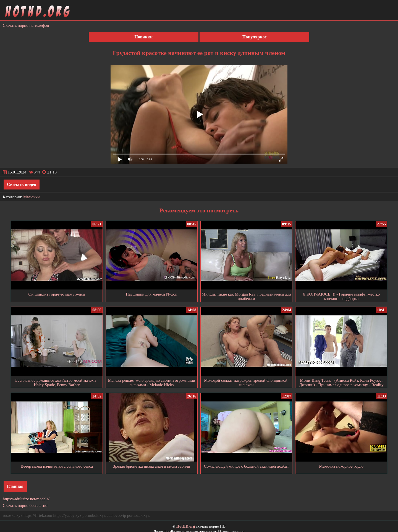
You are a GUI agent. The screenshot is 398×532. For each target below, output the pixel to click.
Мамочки (31, 197)
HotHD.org (186, 526)
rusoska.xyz (13, 515)
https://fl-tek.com (38, 515)
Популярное (255, 37)
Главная (15, 486)
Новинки (144, 37)
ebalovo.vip (116, 515)
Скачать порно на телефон (26, 25)
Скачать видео (22, 184)
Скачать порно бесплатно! (26, 505)
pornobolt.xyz (94, 515)
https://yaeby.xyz (67, 515)
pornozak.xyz (138, 515)
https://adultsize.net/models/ (26, 499)
